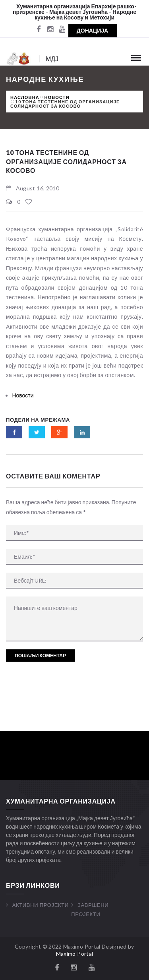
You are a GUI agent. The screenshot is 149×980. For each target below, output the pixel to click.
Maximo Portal (75, 954)
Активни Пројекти (41, 905)
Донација (92, 30)
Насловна (25, 97)
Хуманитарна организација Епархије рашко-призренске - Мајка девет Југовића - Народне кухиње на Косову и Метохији (75, 12)
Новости (57, 97)
